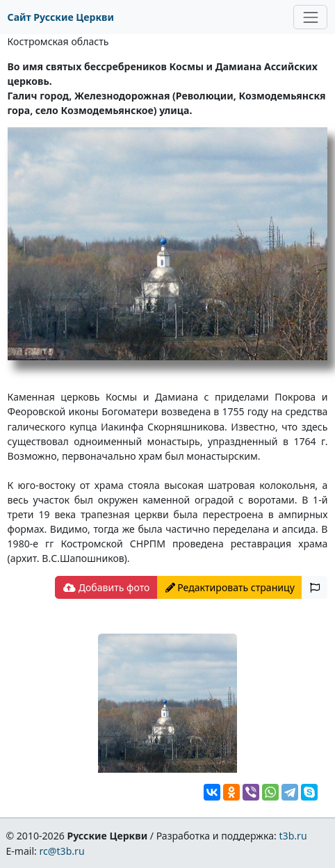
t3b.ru (293, 836)
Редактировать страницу (230, 587)
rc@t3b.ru (62, 851)
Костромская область (58, 41)
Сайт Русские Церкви (61, 17)
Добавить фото (106, 587)
